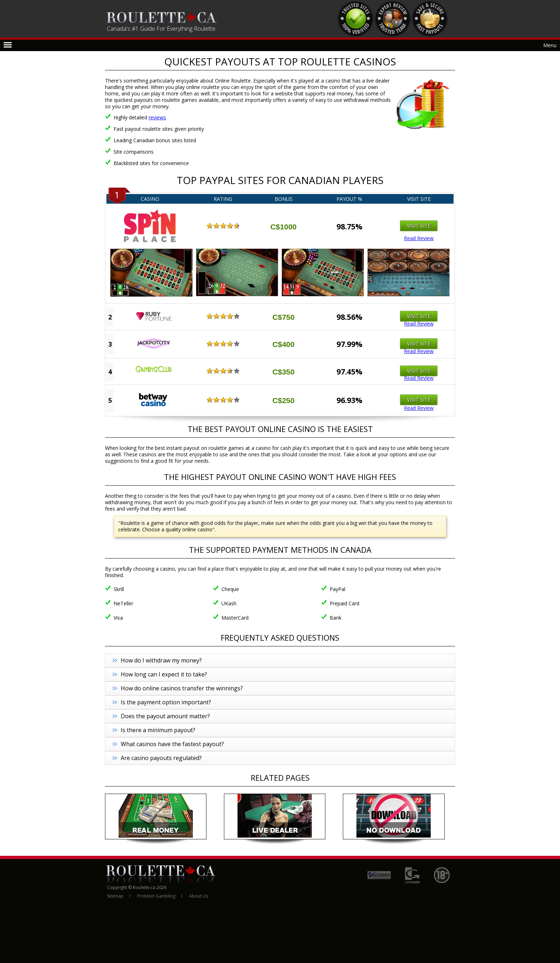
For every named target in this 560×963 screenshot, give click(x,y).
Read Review (419, 238)
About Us (198, 896)
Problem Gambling (156, 896)
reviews (157, 117)
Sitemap (115, 896)
